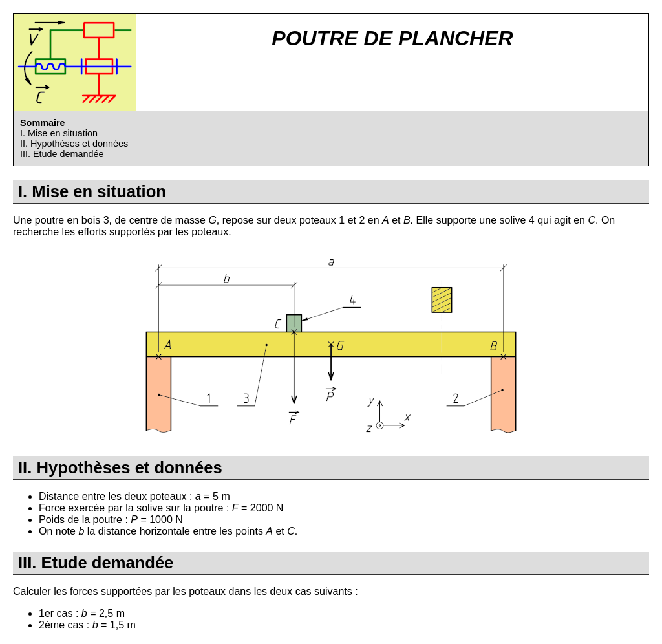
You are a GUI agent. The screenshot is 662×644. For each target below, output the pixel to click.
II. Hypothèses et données (74, 144)
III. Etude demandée (62, 154)
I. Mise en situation (59, 133)
